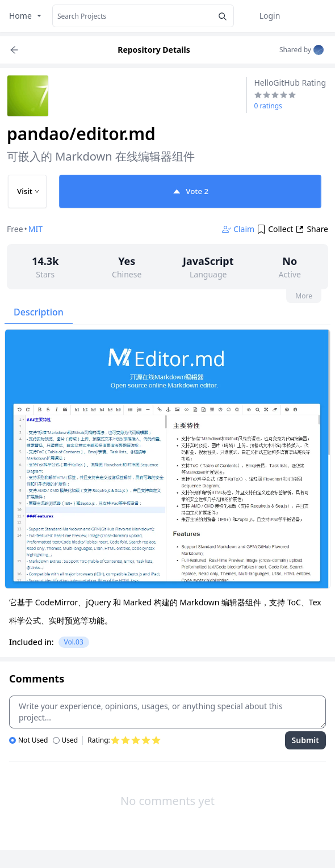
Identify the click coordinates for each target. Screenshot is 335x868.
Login (270, 16)
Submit (305, 740)
